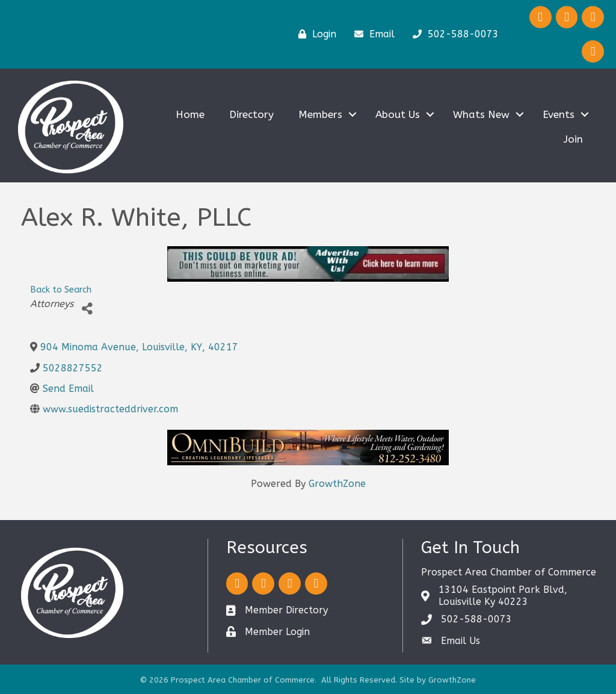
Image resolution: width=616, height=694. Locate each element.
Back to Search (61, 290)
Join (573, 139)
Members (320, 114)
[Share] (87, 308)
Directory (251, 114)
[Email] (371, 34)
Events (559, 114)
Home (190, 114)
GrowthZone (337, 484)
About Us (398, 114)
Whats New (481, 114)
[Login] (314, 34)
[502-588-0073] (453, 34)
